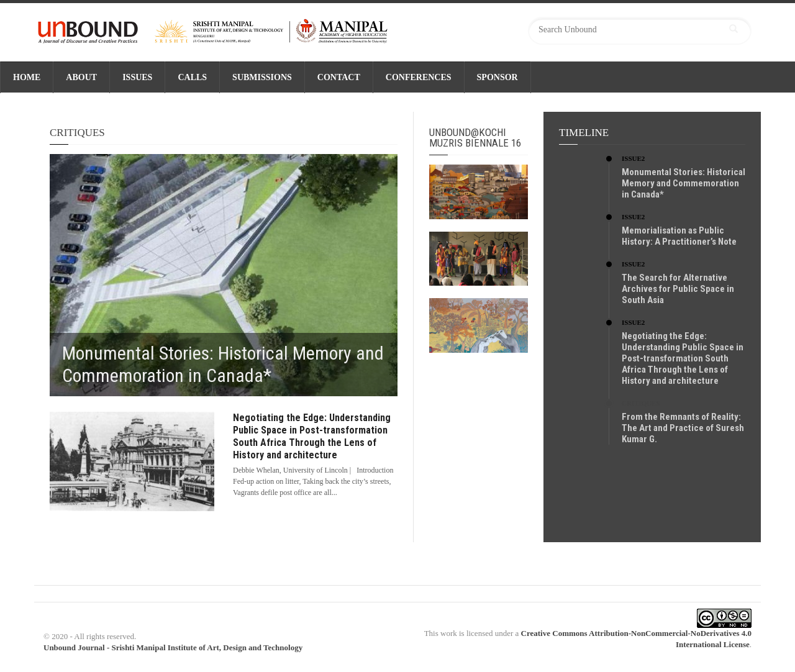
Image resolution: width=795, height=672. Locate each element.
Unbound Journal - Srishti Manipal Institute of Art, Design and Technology (173, 647)
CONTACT (339, 77)
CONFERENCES (419, 77)
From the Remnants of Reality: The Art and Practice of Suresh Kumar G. (683, 428)
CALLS (192, 77)
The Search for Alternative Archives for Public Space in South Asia (678, 289)
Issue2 (633, 158)
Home (27, 77)
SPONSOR (497, 77)
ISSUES (137, 77)
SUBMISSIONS (262, 77)
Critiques (641, 403)
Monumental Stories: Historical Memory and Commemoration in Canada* (684, 183)
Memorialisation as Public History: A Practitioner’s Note (679, 236)
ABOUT (81, 77)
